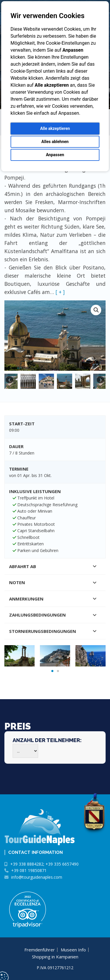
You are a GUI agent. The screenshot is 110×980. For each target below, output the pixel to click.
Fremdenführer (40, 950)
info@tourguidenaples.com (37, 877)
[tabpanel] (20, 656)
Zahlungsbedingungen (37, 615)
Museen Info (73, 950)
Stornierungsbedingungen (43, 631)
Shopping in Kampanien (55, 957)
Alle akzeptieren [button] (55, 128)
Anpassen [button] (55, 155)
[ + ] (60, 292)
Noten (17, 582)
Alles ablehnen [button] (55, 142)
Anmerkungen (26, 599)
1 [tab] (52, 671)
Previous (10, 380)
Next (100, 380)
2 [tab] (58, 671)
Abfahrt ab (23, 566)
